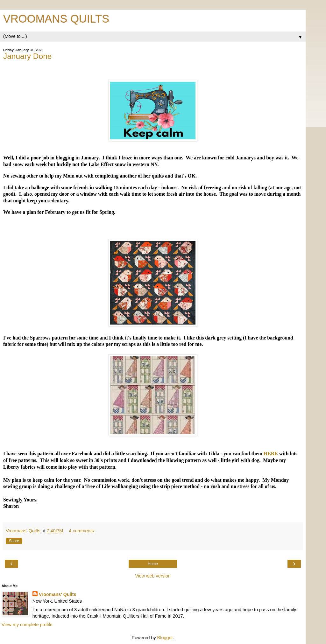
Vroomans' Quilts (58, 594)
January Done (27, 56)
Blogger (165, 638)
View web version (153, 576)
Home (153, 564)
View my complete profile (27, 625)
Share (14, 541)
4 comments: (82, 531)
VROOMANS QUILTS (56, 19)
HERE (271, 454)
